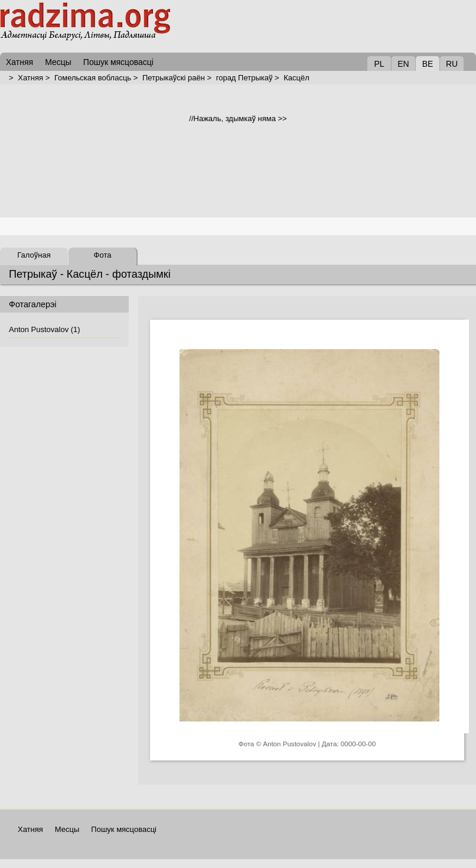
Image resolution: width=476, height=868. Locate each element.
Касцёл (296, 78)
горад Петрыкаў (244, 78)
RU (452, 64)
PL (379, 64)
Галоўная (34, 255)
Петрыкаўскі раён (174, 78)
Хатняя (30, 78)
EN (403, 64)
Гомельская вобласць (93, 78)
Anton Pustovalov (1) (45, 329)
